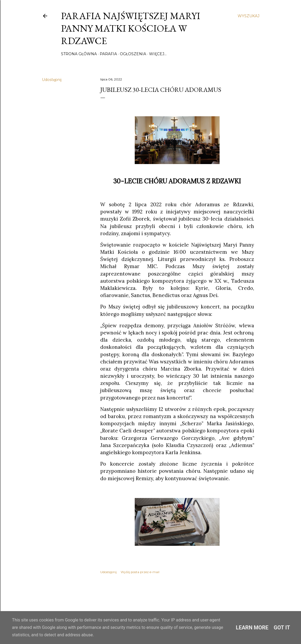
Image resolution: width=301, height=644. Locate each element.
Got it (282, 628)
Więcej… (158, 54)
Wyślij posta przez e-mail (140, 572)
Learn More (252, 628)
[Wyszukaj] (248, 16)
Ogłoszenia (133, 54)
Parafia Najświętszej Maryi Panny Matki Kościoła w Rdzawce (131, 28)
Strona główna (79, 54)
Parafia (108, 54)
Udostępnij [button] (52, 80)
